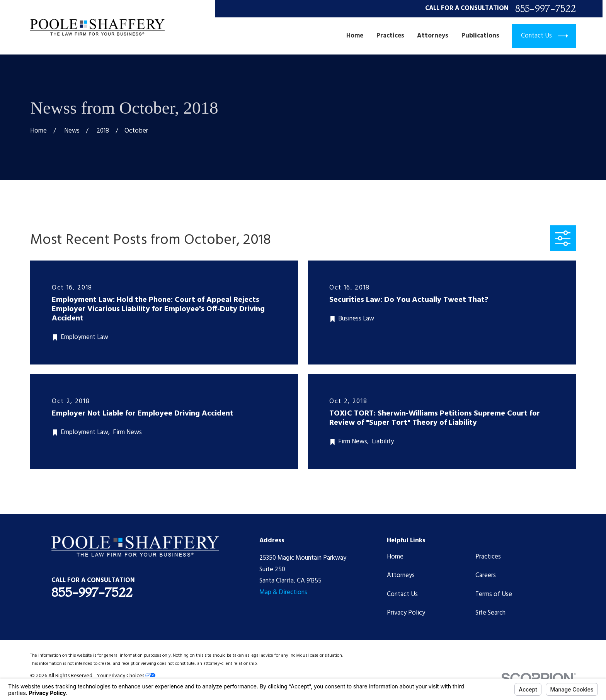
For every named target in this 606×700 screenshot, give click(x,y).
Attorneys (401, 575)
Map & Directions (283, 592)
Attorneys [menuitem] (433, 36)
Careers (486, 575)
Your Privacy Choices (126, 676)
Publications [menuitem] (480, 36)
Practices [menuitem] (390, 36)
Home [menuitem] (355, 36)
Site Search (490, 613)
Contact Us (402, 594)
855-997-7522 (546, 9)
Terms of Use (494, 594)
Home (395, 557)
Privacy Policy (406, 613)
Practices (488, 557)
